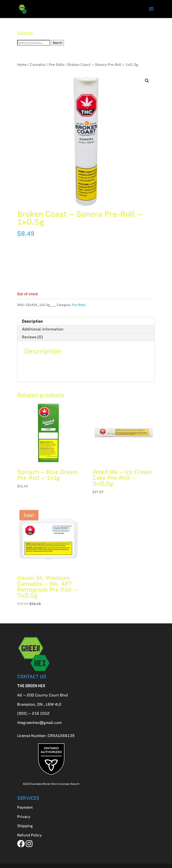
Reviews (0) (32, 337)
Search (57, 43)
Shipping (25, 826)
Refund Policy (29, 835)
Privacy (24, 817)
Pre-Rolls (57, 65)
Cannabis (38, 65)
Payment (25, 807)
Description (32, 321)
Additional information (43, 329)
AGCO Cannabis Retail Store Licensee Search (51, 784)
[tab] (86, 321)
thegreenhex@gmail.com (39, 723)
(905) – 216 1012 (33, 713)
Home (22, 65)
